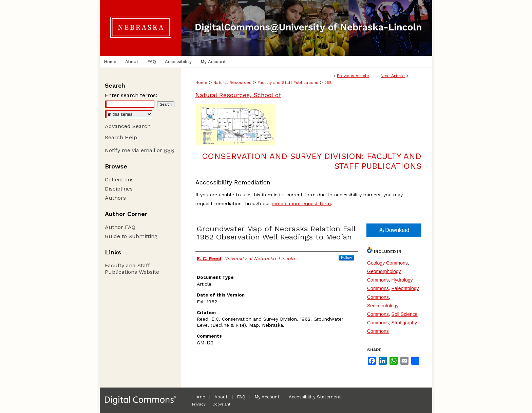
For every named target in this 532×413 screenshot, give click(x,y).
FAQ (241, 397)
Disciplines (119, 189)
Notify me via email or (139, 150)
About (221, 397)
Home (201, 83)
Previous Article (353, 76)
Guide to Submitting (131, 236)
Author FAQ (120, 227)
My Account (267, 397)
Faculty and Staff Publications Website (132, 269)
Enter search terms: (131, 95)
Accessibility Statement (315, 397)
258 (328, 83)
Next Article (393, 76)
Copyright (221, 404)
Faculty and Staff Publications (288, 83)
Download (394, 230)
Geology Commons (387, 263)
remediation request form (301, 203)
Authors (115, 198)
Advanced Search (128, 126)
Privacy (199, 404)
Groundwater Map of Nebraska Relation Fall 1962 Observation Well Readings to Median (276, 233)
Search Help (121, 137)
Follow (346, 257)
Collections (119, 179)
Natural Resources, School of (238, 95)
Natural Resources (232, 83)
